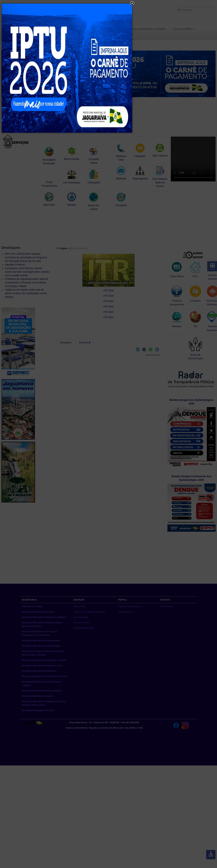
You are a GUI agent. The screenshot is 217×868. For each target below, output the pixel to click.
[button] (132, 4)
